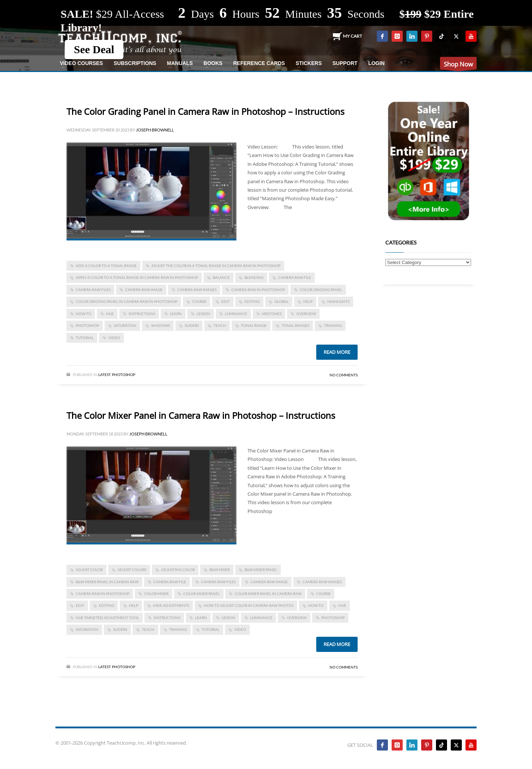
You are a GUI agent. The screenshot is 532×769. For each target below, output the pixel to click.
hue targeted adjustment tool (107, 618)
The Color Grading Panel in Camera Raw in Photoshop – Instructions (205, 111)
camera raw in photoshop (258, 290)
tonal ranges (295, 325)
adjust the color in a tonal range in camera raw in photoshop (216, 266)
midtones (272, 314)
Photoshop (124, 375)
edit (226, 301)
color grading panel (321, 290)
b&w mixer (220, 570)
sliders (192, 325)
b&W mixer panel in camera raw (107, 582)
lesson (203, 314)
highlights (338, 301)
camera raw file (295, 277)
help (308, 301)
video (114, 338)
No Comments (344, 375)
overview (306, 314)
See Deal (94, 49)
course (199, 301)
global (282, 301)
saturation (125, 325)
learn (176, 314)
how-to (83, 314)
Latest (104, 375)
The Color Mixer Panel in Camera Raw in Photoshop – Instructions (201, 415)
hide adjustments (171, 605)
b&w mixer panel (261, 570)
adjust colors (132, 570)
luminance (236, 314)
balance (221, 277)
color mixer (156, 594)
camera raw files (93, 290)
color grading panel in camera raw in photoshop (127, 301)
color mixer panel (202, 594)
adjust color (89, 570)
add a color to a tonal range (106, 266)
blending (254, 277)
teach (220, 325)
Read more (337, 352)
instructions (142, 314)
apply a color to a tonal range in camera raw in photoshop (137, 277)
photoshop (87, 325)
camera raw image (144, 290)
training (333, 325)
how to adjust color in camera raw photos (249, 605)
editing (252, 301)
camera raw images (197, 290)
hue (110, 314)
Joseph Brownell (155, 130)
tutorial (85, 338)
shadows (161, 325)
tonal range (254, 325)
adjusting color (178, 570)
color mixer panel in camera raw (268, 594)
